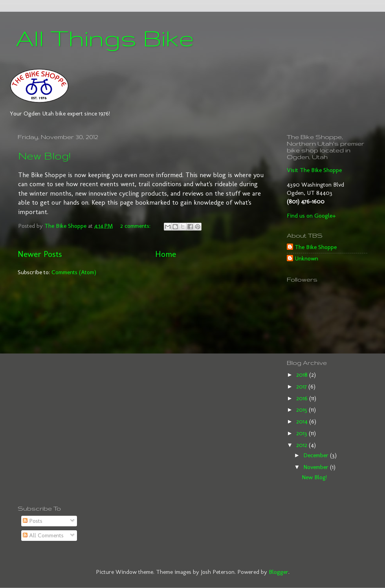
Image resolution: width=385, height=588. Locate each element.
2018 (303, 375)
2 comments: (136, 226)
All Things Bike (105, 38)
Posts (33, 521)
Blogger (279, 572)
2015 (302, 410)
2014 (303, 421)
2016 (303, 398)
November (317, 467)
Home (166, 254)
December (317, 455)
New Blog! (44, 156)
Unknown (306, 258)
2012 (302, 445)
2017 (302, 387)
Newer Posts (40, 254)
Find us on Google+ (311, 216)
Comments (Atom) (74, 272)
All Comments (43, 535)
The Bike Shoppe (316, 247)
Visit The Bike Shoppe (314, 170)
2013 (302, 433)
